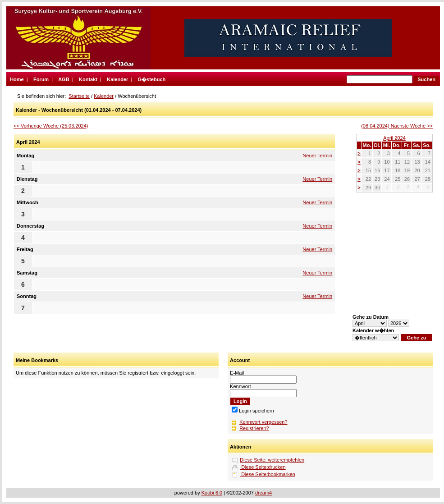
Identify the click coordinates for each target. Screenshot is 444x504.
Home (17, 79)
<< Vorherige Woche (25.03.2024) (51, 126)
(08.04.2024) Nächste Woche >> (397, 126)
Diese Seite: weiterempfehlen (272, 460)
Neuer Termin (317, 156)
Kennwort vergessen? (263, 422)
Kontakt (88, 79)
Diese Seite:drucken (263, 467)
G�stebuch (152, 79)
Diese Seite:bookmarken (268, 474)
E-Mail (237, 373)
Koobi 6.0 (212, 493)
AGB (64, 79)
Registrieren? (254, 428)
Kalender (117, 79)
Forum (41, 79)
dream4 (263, 493)
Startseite (79, 96)
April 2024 (394, 138)
